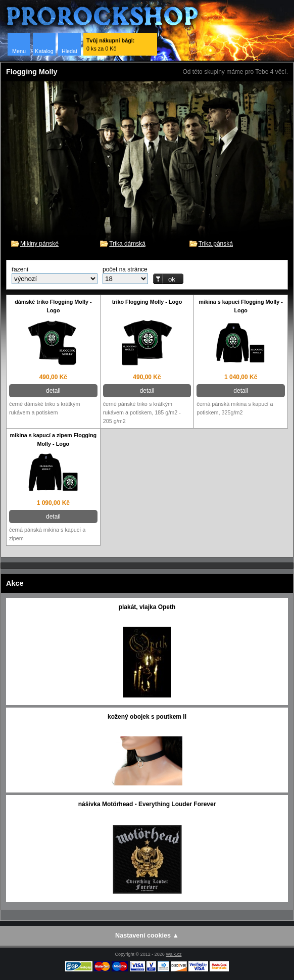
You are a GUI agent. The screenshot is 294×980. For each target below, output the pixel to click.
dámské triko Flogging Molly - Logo (53, 306)
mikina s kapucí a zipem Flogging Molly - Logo (54, 439)
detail (53, 391)
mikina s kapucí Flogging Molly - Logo (241, 306)
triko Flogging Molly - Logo (147, 302)
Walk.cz (174, 954)
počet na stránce (125, 269)
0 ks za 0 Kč (110, 44)
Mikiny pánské (39, 244)
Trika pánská (216, 244)
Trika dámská (127, 244)
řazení (20, 269)
